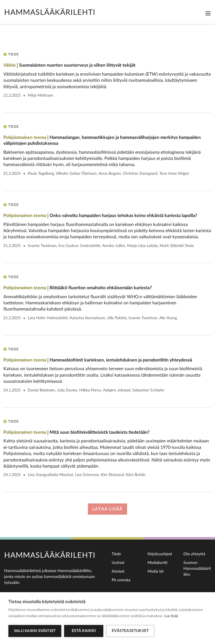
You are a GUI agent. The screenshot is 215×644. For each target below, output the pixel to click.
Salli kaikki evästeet (35, 631)
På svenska (121, 580)
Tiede (116, 554)
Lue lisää (171, 616)
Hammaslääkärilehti (50, 12)
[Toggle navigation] (208, 13)
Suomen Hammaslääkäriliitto (197, 569)
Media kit (156, 571)
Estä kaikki (84, 631)
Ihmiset (118, 571)
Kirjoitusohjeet (160, 554)
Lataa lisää (107, 509)
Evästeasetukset (130, 631)
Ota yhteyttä (194, 554)
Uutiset (118, 563)
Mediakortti (157, 563)
